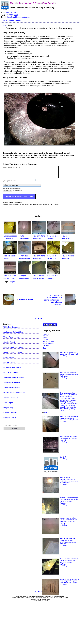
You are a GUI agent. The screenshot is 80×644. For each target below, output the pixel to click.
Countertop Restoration (13, 347)
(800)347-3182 (12, 13)
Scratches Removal (12, 383)
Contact (46, 335)
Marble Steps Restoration (14, 393)
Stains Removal (10, 418)
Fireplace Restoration (12, 367)
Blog (44, 348)
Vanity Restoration (11, 337)
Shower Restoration (12, 388)
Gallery (46, 346)
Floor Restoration (11, 372)
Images (12, 282)
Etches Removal (10, 413)
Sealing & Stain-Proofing (14, 378)
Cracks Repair (9, 342)
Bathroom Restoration (13, 352)
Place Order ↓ (15, 21)
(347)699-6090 (12, 15)
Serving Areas (48, 341)
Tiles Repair (8, 403)
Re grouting (8, 408)
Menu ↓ (5, 21)
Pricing (45, 339)
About (45, 337)
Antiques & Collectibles (13, 332)
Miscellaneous (49, 344)
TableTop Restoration (12, 327)
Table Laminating (11, 398)
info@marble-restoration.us (18, 17)
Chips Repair (9, 357)
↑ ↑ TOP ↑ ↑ (40, 319)
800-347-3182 (46, 599)
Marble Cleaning (10, 362)
